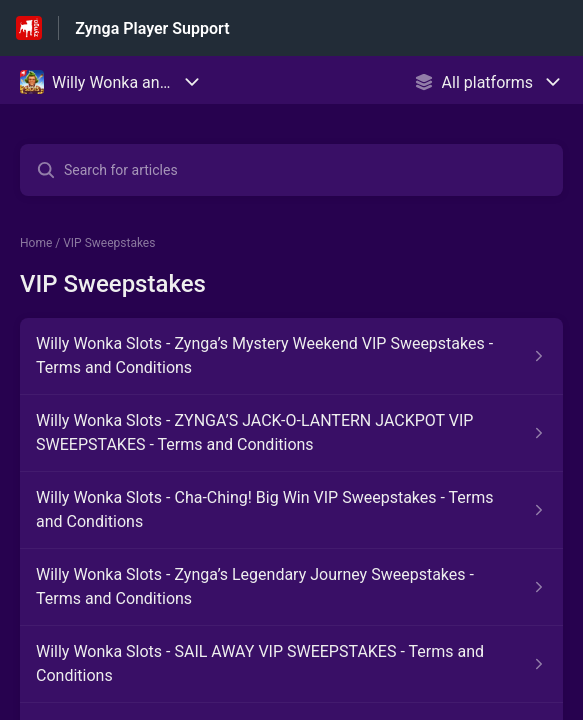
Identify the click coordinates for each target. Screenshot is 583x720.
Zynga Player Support (152, 28)
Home (36, 243)
